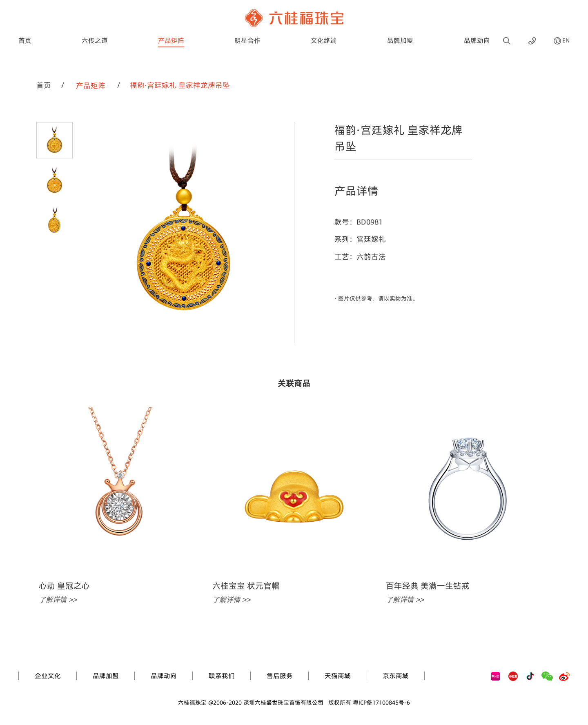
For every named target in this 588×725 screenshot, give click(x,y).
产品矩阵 (171, 40)
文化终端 (324, 40)
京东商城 (396, 676)
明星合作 (247, 40)
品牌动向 (477, 40)
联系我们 (222, 676)
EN (566, 41)
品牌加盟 (400, 40)
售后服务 (280, 676)
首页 (25, 40)
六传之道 (95, 40)
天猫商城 (338, 676)
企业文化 (48, 676)
